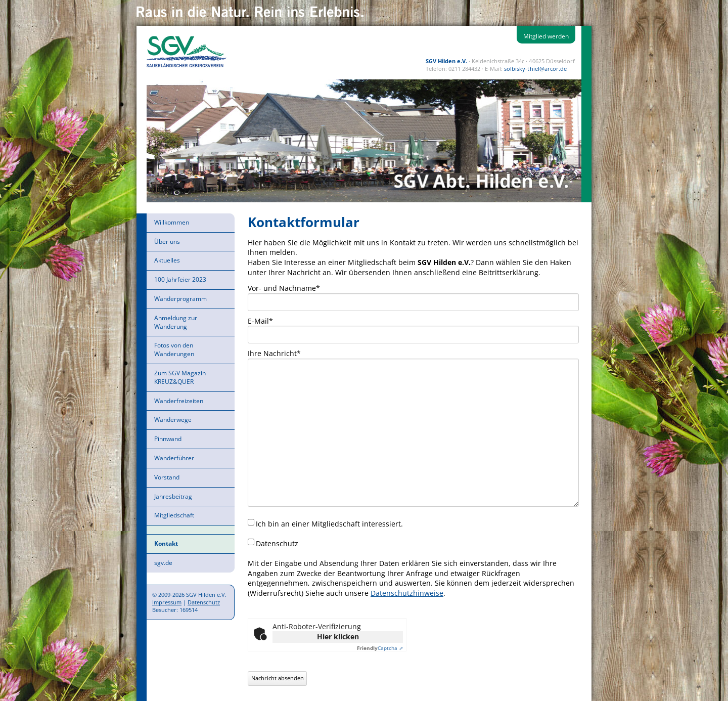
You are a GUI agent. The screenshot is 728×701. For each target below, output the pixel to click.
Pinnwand (168, 439)
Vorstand (167, 477)
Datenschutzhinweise (407, 593)
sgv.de (163, 563)
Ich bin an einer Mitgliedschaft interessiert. (329, 524)
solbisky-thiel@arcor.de (535, 69)
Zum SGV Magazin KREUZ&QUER (180, 377)
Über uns (167, 242)
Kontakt (166, 543)
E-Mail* (260, 321)
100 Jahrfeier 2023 (180, 279)
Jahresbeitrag (173, 496)
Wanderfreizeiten (179, 401)
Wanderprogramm (180, 299)
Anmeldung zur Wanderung (176, 322)
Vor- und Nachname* (284, 288)
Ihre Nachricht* (274, 353)
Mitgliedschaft (174, 515)
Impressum (167, 602)
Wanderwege (173, 420)
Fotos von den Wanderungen (174, 349)
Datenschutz (204, 602)
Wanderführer (174, 458)
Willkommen (172, 222)
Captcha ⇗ (380, 648)
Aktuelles (167, 260)
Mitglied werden (546, 36)
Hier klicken (338, 637)
